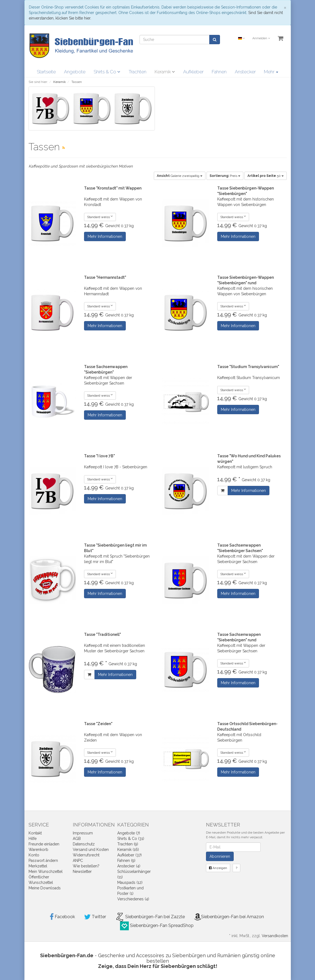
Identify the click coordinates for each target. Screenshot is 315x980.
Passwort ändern (43, 861)
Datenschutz (84, 844)
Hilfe (33, 839)
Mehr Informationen (105, 236)
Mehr (271, 72)
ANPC (78, 861)
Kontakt (35, 833)
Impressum (83, 833)
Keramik (165, 72)
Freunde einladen (44, 844)
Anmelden (261, 38)
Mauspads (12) (130, 882)
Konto (34, 855)
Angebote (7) (129, 833)
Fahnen (219, 72)
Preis (225, 176)
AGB (77, 839)
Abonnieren (220, 856)
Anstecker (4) (129, 866)
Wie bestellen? (86, 866)
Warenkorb (38, 850)
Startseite (46, 72)
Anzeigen (218, 868)
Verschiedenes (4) (133, 899)
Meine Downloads (45, 888)
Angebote (75, 72)
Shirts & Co (107, 72)
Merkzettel (38, 866)
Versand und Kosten (91, 850)
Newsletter (82, 872)
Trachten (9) (128, 844)
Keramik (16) (128, 850)
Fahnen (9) (126, 861)
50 (266, 176)
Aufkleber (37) (129, 855)
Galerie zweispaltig (180, 176)
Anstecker (245, 72)
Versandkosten (275, 936)
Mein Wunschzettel (46, 872)
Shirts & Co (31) (131, 839)
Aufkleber (193, 72)
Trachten (137, 72)
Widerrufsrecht (86, 855)
